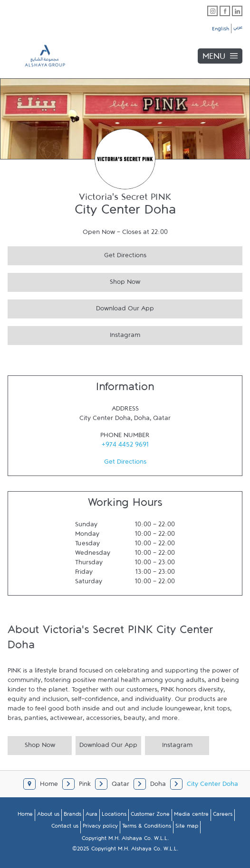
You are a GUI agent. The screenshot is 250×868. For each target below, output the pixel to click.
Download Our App (81, 307)
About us (48, 816)
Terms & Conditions (147, 828)
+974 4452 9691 (125, 447)
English (221, 30)
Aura (91, 816)
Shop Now (74, 281)
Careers (223, 816)
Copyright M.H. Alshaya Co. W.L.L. (125, 840)
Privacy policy (100, 828)
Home (25, 816)
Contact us (65, 828)
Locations (114, 816)
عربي (238, 28)
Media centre (191, 816)
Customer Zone (150, 816)
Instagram (74, 334)
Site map (187, 828)
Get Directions (77, 254)
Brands (72, 816)
